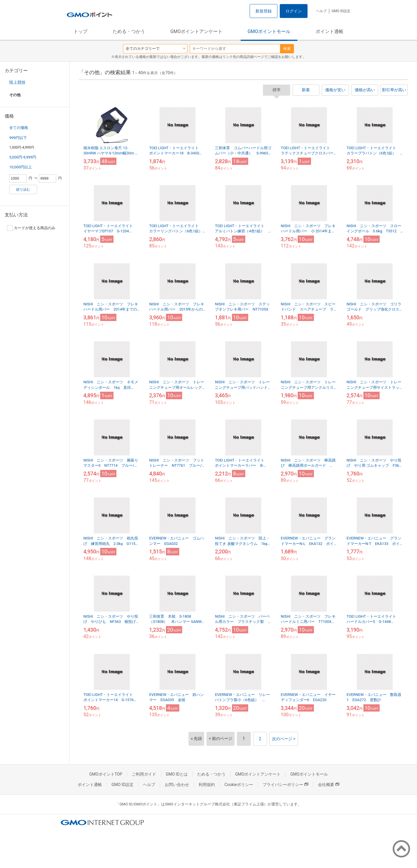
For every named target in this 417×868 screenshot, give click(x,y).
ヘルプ (321, 11)
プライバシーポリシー (286, 785)
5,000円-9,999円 (23, 157)
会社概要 (329, 785)
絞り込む (23, 189)
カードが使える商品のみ (31, 228)
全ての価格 (19, 128)
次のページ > (284, 739)
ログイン (294, 11)
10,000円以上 (21, 167)
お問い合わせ (177, 785)
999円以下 (18, 138)
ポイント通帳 (330, 31)
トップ (81, 31)
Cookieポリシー (239, 785)
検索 (287, 49)
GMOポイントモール (269, 31)
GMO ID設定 (341, 11)
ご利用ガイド (144, 774)
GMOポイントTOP (106, 774)
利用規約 (207, 785)
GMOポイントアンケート (196, 31)
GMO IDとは (177, 774)
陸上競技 (17, 82)
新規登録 (264, 11)
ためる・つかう (129, 31)
